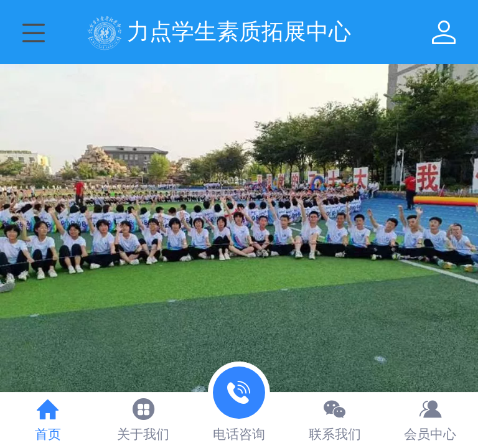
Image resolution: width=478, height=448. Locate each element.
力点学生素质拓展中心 (239, 31)
